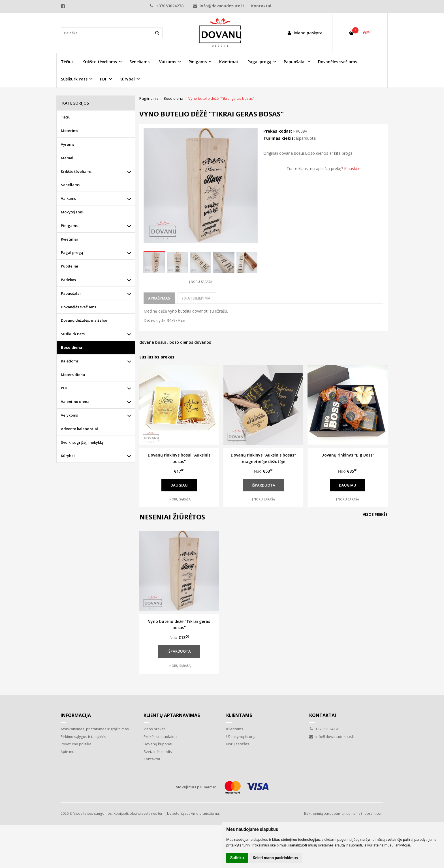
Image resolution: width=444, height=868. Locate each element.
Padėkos (68, 280)
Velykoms (69, 415)
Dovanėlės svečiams (338, 62)
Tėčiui (67, 62)
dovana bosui (153, 342)
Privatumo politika (76, 744)
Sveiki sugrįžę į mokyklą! (83, 442)
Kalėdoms (70, 361)
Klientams (239, 715)
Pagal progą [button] (259, 62)
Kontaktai (261, 6)
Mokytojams (72, 212)
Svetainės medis (158, 752)
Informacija (76, 715)
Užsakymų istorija (241, 737)
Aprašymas (159, 298)
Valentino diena (75, 402)
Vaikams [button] (168, 62)
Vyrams (68, 144)
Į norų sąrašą (201, 282)
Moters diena (73, 375)
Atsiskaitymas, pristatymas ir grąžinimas (95, 729)
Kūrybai (68, 456)
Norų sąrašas (238, 744)
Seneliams (139, 62)
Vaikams (68, 198)
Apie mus (69, 752)
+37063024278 (166, 6)
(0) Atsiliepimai (197, 298)
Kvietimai (229, 62)
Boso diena (71, 347)
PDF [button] (103, 79)
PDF (64, 388)
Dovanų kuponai (158, 744)
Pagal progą (72, 252)
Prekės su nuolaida (160, 737)
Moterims (70, 131)
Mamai (67, 158)
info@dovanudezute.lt (219, 6)
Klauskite (352, 168)
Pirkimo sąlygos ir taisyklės (83, 737)
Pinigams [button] (198, 62)
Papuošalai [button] (295, 62)
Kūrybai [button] (127, 79)
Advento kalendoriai (79, 429)
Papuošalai (71, 293)
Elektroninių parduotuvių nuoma (330, 813)
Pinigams (69, 226)
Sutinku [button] (237, 858)
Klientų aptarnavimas (172, 715)
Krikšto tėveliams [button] (100, 62)
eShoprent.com (371, 813)
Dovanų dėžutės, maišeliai (84, 320)
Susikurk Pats (73, 334)
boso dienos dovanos (190, 342)
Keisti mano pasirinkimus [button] (275, 858)
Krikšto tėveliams (76, 171)
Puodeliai (70, 266)
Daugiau (179, 485)
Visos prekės (375, 514)
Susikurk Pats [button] (74, 79)
